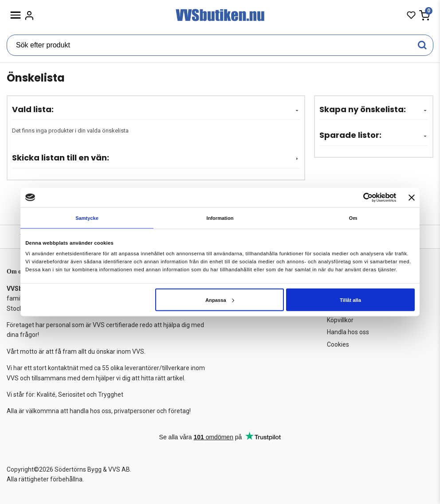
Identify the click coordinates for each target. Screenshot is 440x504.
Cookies (338, 344)
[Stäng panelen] (412, 197)
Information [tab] (220, 218)
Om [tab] (353, 218)
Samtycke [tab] (87, 218)
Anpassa (220, 300)
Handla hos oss (348, 332)
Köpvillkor (340, 320)
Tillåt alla (350, 300)
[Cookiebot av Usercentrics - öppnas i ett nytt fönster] (357, 197)
